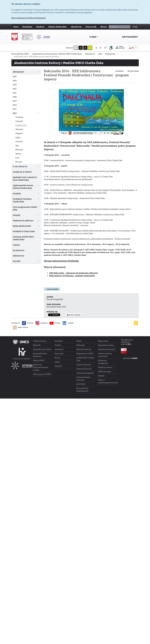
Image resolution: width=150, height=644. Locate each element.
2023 (15, 85)
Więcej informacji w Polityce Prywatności (29, 18)
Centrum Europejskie (85, 373)
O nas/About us (20, 166)
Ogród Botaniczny (84, 349)
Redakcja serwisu (105, 367)
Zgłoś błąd (133, 71)
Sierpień (19, 133)
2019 (15, 101)
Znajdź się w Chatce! (22, 172)
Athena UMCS (39, 360)
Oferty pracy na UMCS (42, 374)
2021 (15, 93)
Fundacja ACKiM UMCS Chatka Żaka (23, 238)
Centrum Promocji (84, 369)
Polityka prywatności (107, 349)
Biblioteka (81, 345)
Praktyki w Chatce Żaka (24, 231)
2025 (15, 77)
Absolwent (76, 27)
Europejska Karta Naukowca (40, 355)
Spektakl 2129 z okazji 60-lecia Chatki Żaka (25, 179)
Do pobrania (18, 250)
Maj (17, 146)
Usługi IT (58, 366)
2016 (15, 113)
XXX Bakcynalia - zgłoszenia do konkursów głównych (74, 273)
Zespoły (16, 215)
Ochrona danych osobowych (105, 355)
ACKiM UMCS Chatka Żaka (85, 359)
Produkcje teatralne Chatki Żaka (22, 200)
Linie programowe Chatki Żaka (25, 208)
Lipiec (18, 137)
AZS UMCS (81, 384)
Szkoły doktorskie (57, 27)
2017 (15, 109)
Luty (17, 158)
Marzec (18, 154)
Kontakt (17, 261)
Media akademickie (22, 226)
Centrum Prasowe (84, 365)
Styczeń (19, 162)
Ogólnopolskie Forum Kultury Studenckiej (23, 187)
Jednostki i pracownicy (42, 349)
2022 (15, 89)
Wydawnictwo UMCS (85, 354)
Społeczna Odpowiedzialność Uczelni (41, 367)
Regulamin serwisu (106, 345)
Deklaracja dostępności (103, 362)
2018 (15, 105)
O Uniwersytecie (40, 341)
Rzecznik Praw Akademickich (82, 390)
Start (16, 27)
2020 (15, 97)
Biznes (104, 27)
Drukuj (120, 71)
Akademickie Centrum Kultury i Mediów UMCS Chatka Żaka (59, 63)
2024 (15, 81)
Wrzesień (19, 129)
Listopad (19, 121)
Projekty (17, 193)
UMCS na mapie (105, 371)
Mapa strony (120, 47)
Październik (21, 125)
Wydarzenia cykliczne (23, 221)
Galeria (16, 245)
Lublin (57, 362)
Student (40, 27)
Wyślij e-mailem (74, 315)
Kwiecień (19, 150)
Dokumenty (18, 256)
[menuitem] (120, 37)
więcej (114, 27)
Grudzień (19, 117)
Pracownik (91, 27)
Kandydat (27, 27)
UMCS (129, 344)
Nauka (79, 341)
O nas (94, 37)
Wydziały (37, 345)
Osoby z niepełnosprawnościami (107, 381)
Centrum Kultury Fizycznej (83, 379)
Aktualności (130, 37)
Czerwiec (19, 141)
